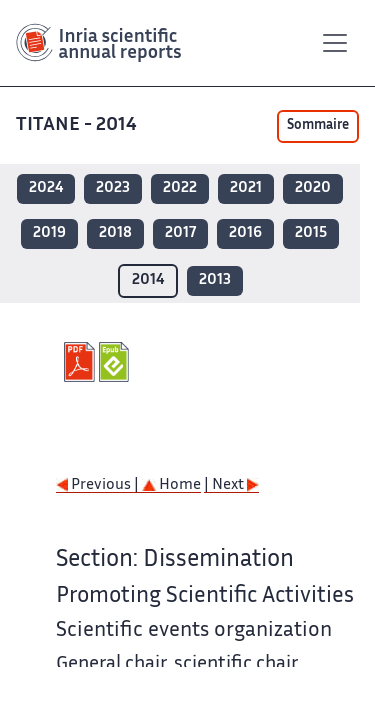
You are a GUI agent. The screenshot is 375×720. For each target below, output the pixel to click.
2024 (46, 188)
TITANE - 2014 (78, 125)
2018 (115, 233)
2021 (246, 188)
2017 (180, 233)
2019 (49, 233)
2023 (113, 188)
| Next (231, 485)
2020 (313, 188)
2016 (245, 233)
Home (171, 485)
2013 (215, 280)
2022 (180, 188)
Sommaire (318, 126)
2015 (311, 233)
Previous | (99, 485)
